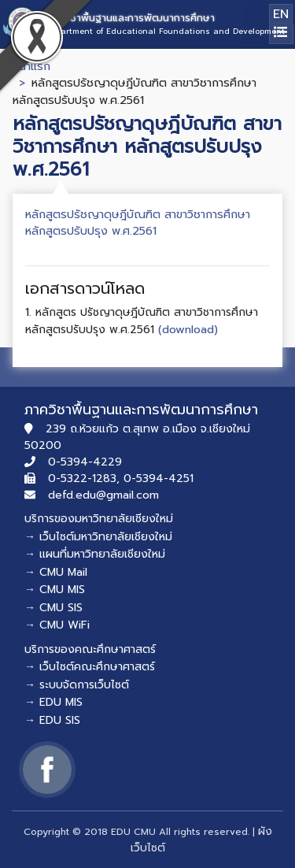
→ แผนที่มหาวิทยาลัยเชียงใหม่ (95, 554)
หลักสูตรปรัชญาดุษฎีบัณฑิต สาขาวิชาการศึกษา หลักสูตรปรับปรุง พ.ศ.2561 (138, 223)
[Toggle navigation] (281, 34)
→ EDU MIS (53, 702)
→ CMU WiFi (57, 625)
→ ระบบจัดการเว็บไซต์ (77, 685)
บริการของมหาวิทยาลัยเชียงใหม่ (99, 519)
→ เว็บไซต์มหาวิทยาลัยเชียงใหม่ (98, 537)
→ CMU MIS (55, 590)
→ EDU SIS (52, 720)
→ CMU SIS (53, 608)
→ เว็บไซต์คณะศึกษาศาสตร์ (90, 667)
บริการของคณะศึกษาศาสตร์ (90, 649)
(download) (188, 329)
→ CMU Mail (56, 572)
